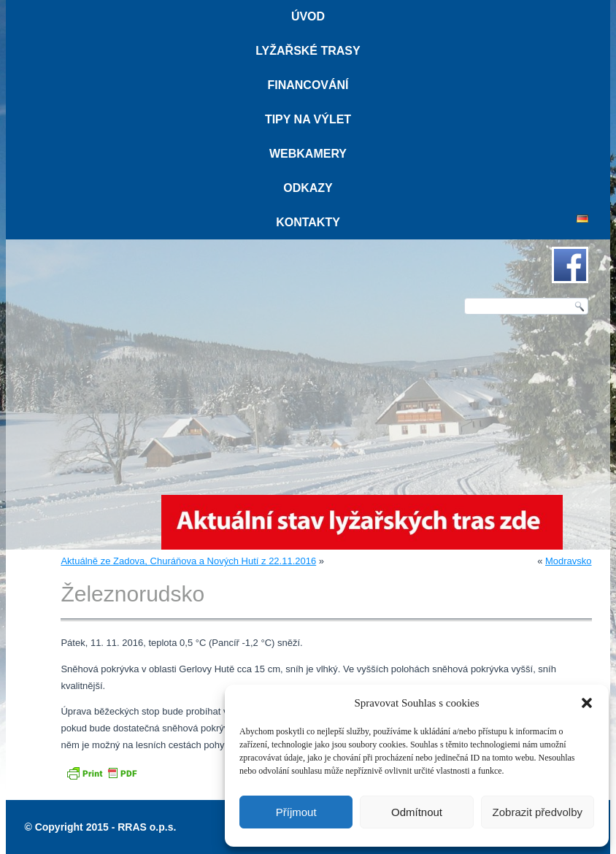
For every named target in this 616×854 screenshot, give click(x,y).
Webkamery (308, 154)
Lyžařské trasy (308, 51)
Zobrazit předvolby (538, 812)
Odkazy (308, 188)
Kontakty (308, 222)
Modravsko (569, 561)
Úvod (308, 16)
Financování (308, 85)
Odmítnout (417, 812)
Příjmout (296, 812)
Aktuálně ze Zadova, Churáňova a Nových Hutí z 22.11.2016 (188, 561)
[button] (587, 703)
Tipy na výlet (308, 119)
